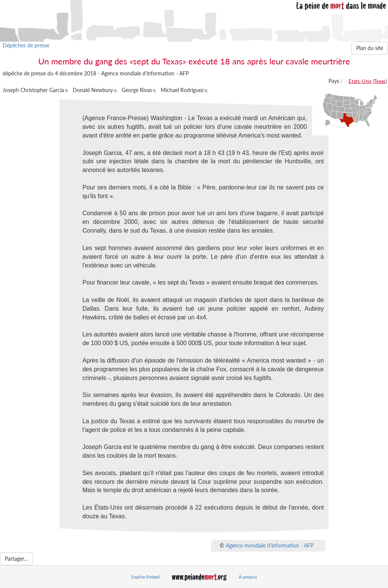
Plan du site (370, 48)
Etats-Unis (360, 81)
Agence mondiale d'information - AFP (270, 545)
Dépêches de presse (26, 45)
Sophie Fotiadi (145, 577)
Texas (380, 81)
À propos (248, 577)
